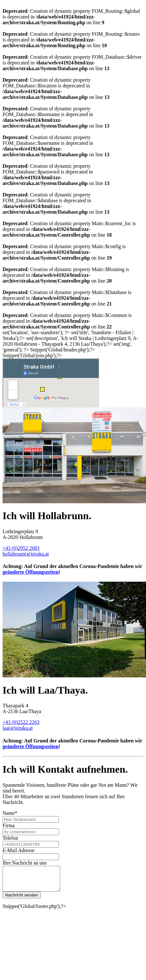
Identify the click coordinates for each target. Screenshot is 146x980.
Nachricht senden (22, 900)
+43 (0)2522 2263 (21, 722)
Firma (9, 825)
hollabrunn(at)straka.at (26, 554)
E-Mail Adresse (18, 850)
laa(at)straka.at (18, 728)
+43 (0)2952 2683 (21, 548)
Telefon (10, 838)
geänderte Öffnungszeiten (31, 572)
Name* (10, 813)
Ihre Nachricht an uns (25, 863)
